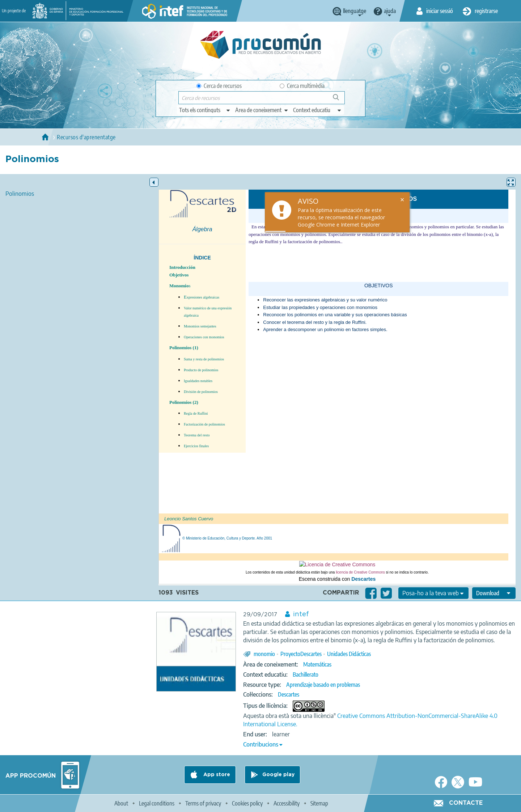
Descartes (289, 694)
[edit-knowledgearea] (262, 110)
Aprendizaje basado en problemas (323, 685)
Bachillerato (306, 674)
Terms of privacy (203, 803)
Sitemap (319, 803)
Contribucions (261, 744)
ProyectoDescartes (301, 654)
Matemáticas (317, 664)
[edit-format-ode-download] (494, 593)
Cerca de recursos (219, 86)
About (121, 803)
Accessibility (287, 803)
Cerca (339, 100)
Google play (278, 775)
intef (301, 614)
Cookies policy (247, 803)
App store (216, 775)
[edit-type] (205, 110)
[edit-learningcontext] (317, 110)
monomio (264, 654)
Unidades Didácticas (349, 654)
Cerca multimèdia (302, 86)
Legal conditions (157, 803)
